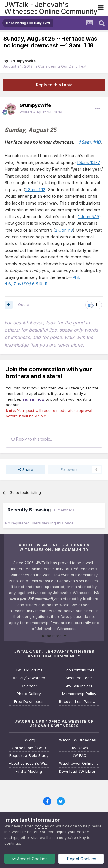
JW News (79, 748)
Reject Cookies (81, 859)
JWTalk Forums (29, 670)
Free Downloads (29, 702)
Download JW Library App (79, 771)
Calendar (29, 686)
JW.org (29, 740)
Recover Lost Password (79, 702)
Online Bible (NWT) (29, 748)
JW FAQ (79, 756)
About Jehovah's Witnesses (29, 763)
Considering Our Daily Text (62, 66)
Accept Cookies (30, 859)
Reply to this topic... (32, 439)
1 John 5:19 (89, 217)
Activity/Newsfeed (29, 678)
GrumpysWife (22, 61)
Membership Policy (79, 694)
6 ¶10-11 (32, 284)
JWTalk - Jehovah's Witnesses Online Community (51, 8)
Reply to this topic (54, 85)
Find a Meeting (29, 771)
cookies (42, 826)
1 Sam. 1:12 (35, 190)
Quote (24, 304)
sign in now (34, 399)
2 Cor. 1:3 (64, 230)
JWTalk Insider (79, 686)
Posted (41, 112)
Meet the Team (79, 678)
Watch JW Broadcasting (79, 740)
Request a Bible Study (29, 756)
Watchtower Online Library (79, 763)
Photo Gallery (29, 694)
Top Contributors (79, 670)
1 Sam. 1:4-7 (89, 163)
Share (26, 469)
